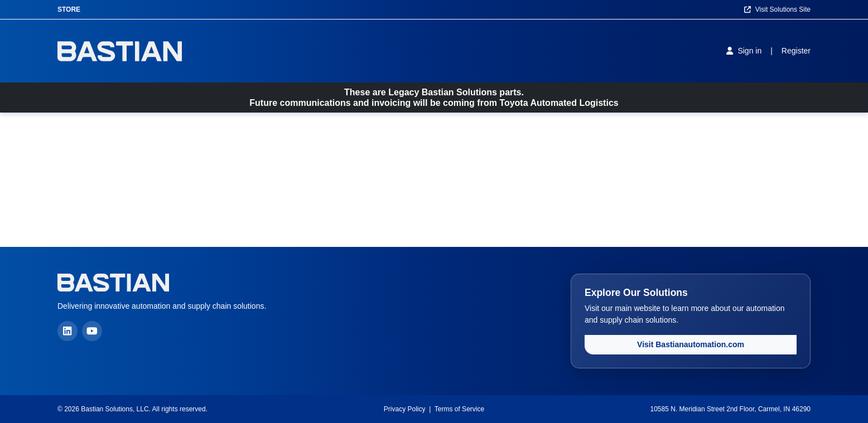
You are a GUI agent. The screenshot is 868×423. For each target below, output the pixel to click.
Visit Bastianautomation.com (691, 344)
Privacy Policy (405, 409)
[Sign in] (744, 51)
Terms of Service (459, 409)
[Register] (796, 51)
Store (69, 9)
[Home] (120, 51)
